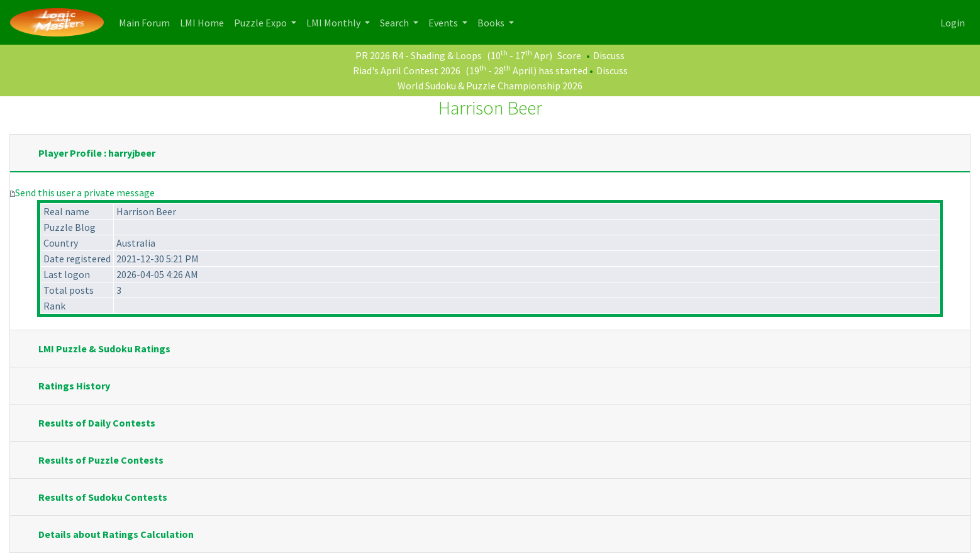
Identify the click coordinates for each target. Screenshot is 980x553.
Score (569, 55)
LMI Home (204, 22)
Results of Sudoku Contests (103, 497)
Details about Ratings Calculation (116, 534)
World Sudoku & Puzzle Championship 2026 (490, 86)
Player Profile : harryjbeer (97, 153)
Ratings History (74, 386)
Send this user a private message (85, 193)
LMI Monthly (334, 23)
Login (953, 23)
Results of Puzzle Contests (101, 460)
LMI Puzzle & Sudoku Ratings (104, 349)
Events (444, 23)
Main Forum (147, 22)
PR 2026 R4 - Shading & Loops (419, 55)
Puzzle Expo (261, 23)
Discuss (609, 55)
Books (492, 23)
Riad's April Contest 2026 (407, 70)
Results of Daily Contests (97, 423)
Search (395, 23)
